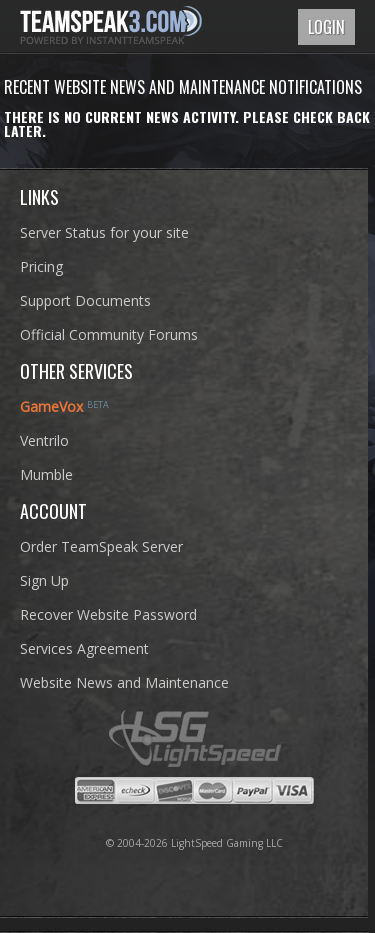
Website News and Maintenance (124, 682)
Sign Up (44, 580)
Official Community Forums (109, 334)
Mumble (46, 474)
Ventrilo (44, 440)
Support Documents (85, 300)
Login (326, 27)
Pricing (41, 266)
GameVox (51, 406)
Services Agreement (84, 648)
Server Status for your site (104, 232)
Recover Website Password (108, 614)
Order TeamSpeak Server (101, 546)
